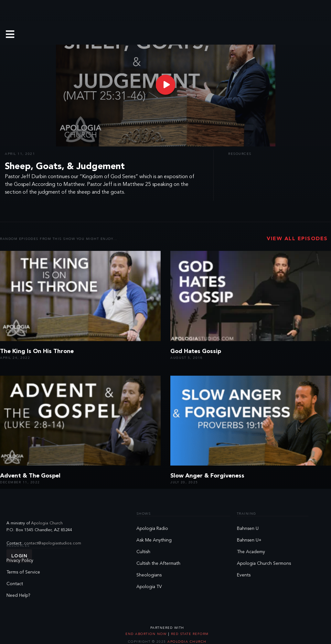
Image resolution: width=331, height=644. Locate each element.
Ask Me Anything (154, 540)
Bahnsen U (248, 529)
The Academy (251, 552)
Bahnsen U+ (249, 540)
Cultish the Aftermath (158, 563)
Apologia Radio (152, 529)
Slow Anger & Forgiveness (207, 476)
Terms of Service (23, 572)
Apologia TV (149, 587)
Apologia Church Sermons (264, 563)
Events (244, 575)
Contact (15, 584)
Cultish (143, 552)
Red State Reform (189, 634)
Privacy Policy (20, 561)
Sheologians (149, 575)
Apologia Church (47, 523)
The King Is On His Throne (37, 351)
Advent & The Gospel (30, 476)
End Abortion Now (147, 634)
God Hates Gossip (196, 351)
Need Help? (18, 596)
